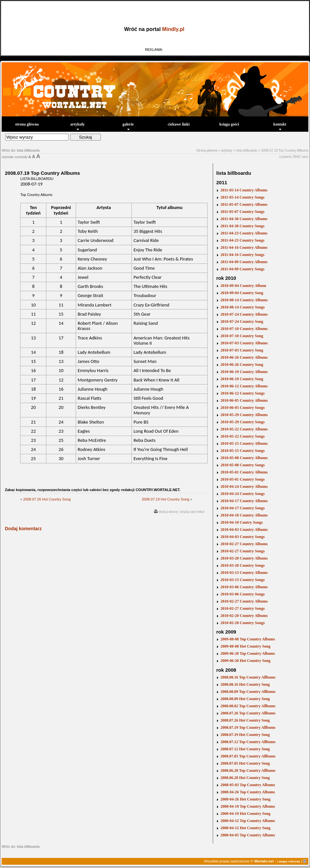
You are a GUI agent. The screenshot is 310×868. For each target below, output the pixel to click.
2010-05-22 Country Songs (243, 436)
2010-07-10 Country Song (242, 336)
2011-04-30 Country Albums (244, 219)
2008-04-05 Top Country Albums (248, 835)
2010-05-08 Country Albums (244, 458)
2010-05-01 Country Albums (244, 472)
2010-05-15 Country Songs (243, 451)
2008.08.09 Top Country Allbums (248, 692)
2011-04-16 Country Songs (243, 255)
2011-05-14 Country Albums (244, 190)
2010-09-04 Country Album (243, 286)
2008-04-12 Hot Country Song (246, 828)
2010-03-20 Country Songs (243, 565)
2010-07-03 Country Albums (244, 343)
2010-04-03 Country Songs (243, 537)
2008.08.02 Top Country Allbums (248, 706)
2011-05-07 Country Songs (243, 212)
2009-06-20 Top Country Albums (248, 653)
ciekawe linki (179, 124)
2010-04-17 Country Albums (244, 501)
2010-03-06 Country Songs (243, 594)
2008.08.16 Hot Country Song (245, 684)
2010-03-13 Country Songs (243, 580)
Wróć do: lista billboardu (21, 150)
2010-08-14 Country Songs (243, 307)
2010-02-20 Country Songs (243, 623)
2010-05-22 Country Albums (244, 429)
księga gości (229, 124)
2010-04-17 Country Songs (243, 508)
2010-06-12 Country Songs (243, 393)
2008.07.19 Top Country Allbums (285, 150)
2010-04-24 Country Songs (243, 494)
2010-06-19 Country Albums (244, 372)
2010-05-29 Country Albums (244, 415)
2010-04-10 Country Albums (244, 515)
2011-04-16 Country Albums (244, 247)
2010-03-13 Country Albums (244, 573)
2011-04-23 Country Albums (244, 233)
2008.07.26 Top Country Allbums (248, 713)
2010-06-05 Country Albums (244, 400)
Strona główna (207, 150)
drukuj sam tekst (192, 512)
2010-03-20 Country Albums (244, 558)
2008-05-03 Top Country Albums (248, 785)
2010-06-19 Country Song (242, 379)
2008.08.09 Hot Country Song (245, 699)
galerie (128, 126)
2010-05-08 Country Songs (243, 465)
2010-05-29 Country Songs (243, 422)
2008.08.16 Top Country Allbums (248, 677)
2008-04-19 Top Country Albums (248, 806)
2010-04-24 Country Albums (244, 486)
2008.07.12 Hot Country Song (245, 749)
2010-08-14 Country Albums (244, 300)
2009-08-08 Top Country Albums (248, 639)
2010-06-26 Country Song (242, 365)
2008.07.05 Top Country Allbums (248, 756)
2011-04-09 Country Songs (243, 269)
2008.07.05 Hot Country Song (245, 763)
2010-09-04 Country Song (242, 293)
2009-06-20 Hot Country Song (246, 661)
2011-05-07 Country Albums (244, 204)
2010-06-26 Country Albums (244, 357)
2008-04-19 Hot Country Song (246, 814)
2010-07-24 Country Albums (244, 314)
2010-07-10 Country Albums (244, 329)
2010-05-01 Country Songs (243, 479)
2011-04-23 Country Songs (243, 240)
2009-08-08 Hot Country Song (246, 646)
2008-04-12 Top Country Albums (248, 821)
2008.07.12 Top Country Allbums (248, 742)
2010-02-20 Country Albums (244, 616)
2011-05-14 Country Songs (243, 197)
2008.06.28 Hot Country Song (245, 778)
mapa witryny (289, 861)
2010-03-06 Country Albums (244, 587)
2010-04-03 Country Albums (244, 530)
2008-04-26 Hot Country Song (246, 799)
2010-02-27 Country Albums (244, 544)
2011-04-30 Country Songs (243, 226)
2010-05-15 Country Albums (244, 443)
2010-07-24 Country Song (242, 322)
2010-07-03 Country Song (242, 350)
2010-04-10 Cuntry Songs (242, 522)
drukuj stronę (168, 512)
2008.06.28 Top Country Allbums (248, 771)
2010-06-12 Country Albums (244, 386)
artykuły (77, 126)
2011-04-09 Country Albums (244, 262)
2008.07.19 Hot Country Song (165, 499)
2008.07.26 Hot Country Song (47, 499)
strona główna (27, 124)
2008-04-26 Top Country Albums (248, 792)
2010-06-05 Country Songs (243, 408)
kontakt (280, 126)
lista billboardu (247, 150)
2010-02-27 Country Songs (243, 551)
